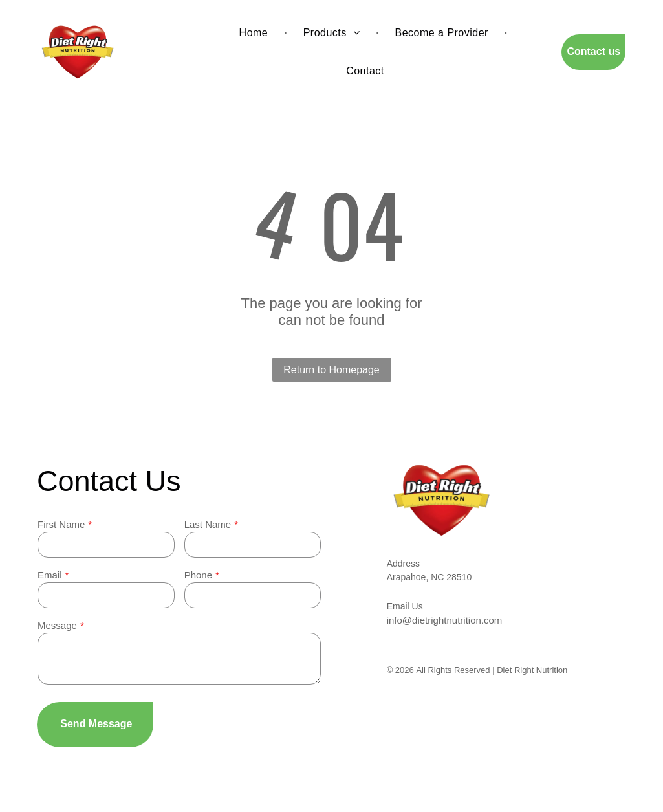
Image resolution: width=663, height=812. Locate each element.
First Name (61, 524)
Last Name (208, 524)
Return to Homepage (331, 370)
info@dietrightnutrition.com (445, 620)
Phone (198, 575)
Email (50, 575)
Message (57, 625)
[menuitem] (255, 33)
